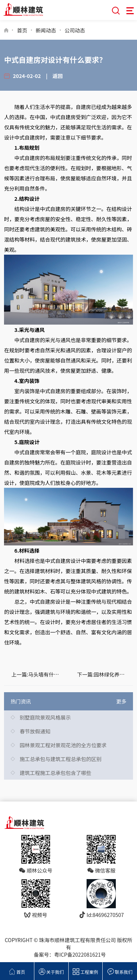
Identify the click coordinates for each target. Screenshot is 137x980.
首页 (22, 30)
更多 (121, 701)
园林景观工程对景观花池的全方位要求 (63, 745)
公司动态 (75, 30)
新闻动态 (46, 30)
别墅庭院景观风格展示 (45, 717)
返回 (58, 76)
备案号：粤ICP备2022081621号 (70, 954)
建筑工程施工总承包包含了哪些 (56, 773)
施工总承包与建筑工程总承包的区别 (61, 759)
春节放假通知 (35, 731)
